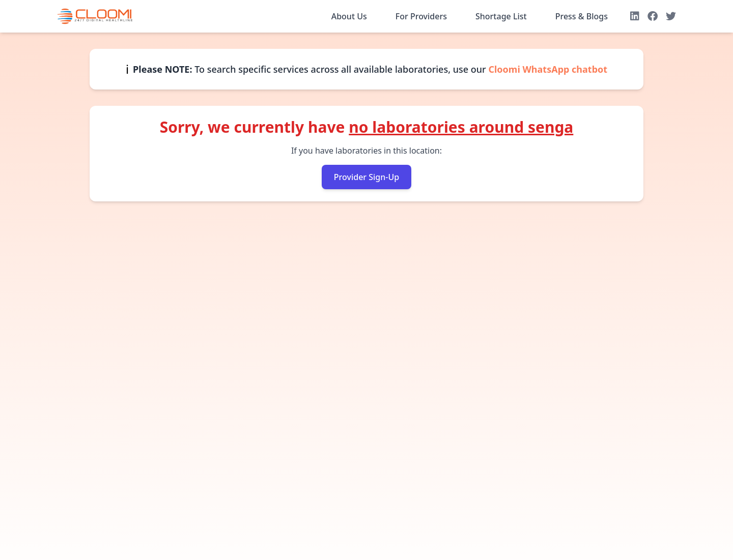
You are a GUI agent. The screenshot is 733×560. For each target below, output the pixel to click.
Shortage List (501, 16)
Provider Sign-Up (366, 177)
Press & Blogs (582, 16)
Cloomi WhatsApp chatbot (548, 69)
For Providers (421, 16)
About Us (349, 16)
